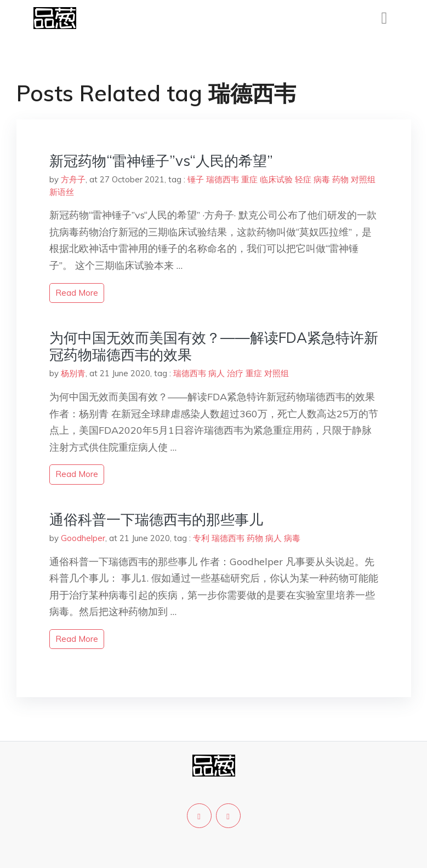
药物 (340, 179)
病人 (217, 373)
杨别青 (73, 373)
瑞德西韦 (223, 179)
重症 (249, 179)
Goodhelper (83, 538)
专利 (201, 538)
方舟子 (73, 179)
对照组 (363, 179)
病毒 (322, 179)
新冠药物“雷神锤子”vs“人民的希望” (161, 161)
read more (77, 293)
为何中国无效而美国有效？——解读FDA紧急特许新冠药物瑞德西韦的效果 (214, 346)
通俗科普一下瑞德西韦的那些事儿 (156, 519)
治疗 (235, 373)
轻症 (303, 179)
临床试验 (276, 179)
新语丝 (62, 192)
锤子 (196, 179)
